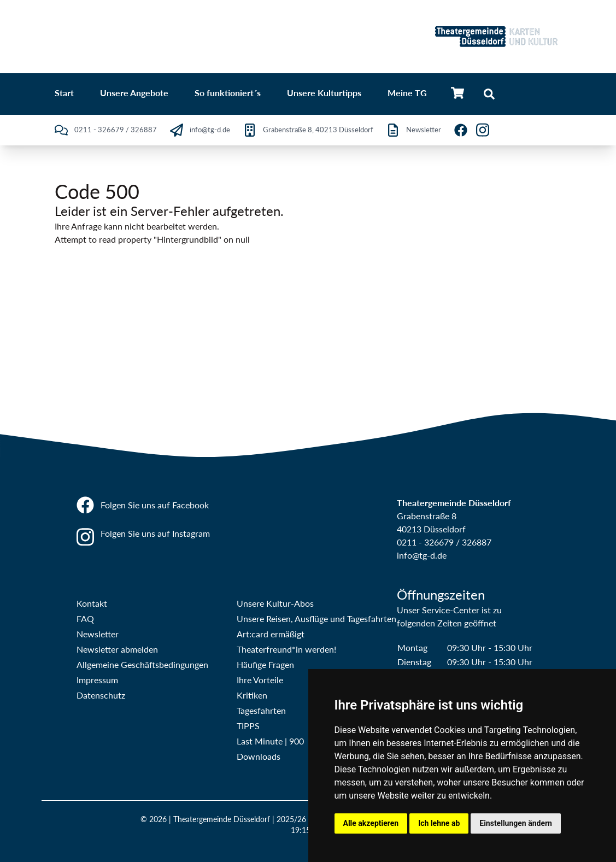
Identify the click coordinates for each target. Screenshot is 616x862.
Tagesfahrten (261, 710)
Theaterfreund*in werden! (286, 649)
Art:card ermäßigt (271, 634)
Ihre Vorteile (260, 680)
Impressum (97, 680)
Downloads (259, 756)
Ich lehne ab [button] (439, 823)
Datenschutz (101, 695)
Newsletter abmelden (117, 649)
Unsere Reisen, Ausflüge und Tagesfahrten (316, 618)
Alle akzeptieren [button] (371, 823)
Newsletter (98, 634)
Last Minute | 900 (270, 741)
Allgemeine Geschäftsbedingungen (142, 664)
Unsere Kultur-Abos (275, 603)
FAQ (85, 618)
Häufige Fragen (265, 664)
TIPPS (248, 726)
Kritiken (252, 695)
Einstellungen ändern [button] (516, 823)
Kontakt (92, 603)
